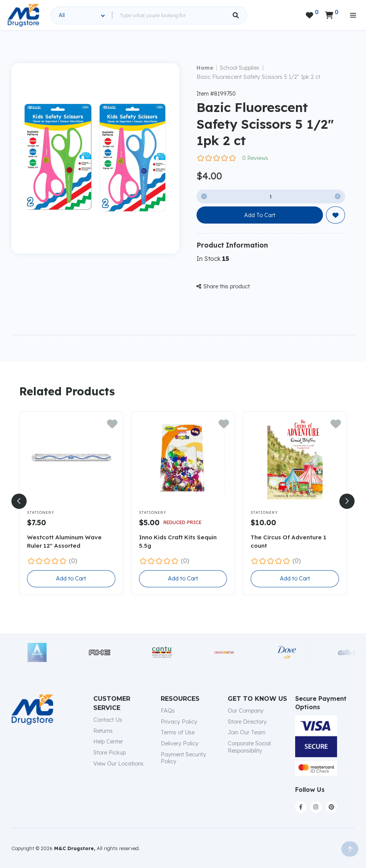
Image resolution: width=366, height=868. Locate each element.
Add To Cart (260, 215)
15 (226, 259)
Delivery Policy (180, 743)
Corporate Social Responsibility (249, 747)
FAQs (168, 711)
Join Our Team (247, 732)
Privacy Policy (179, 722)
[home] (23, 15)
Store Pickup (109, 753)
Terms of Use (178, 732)
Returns (103, 731)
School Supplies (240, 68)
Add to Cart (71, 579)
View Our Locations (118, 764)
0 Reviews (255, 158)
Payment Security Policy (183, 758)
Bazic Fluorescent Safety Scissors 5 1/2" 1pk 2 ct (258, 77)
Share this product (223, 286)
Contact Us (108, 720)
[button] (19, 501)
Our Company (246, 711)
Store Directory (247, 722)
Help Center (108, 742)
